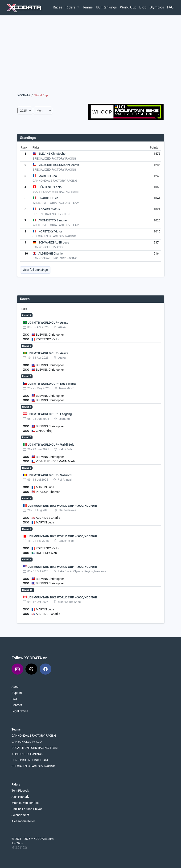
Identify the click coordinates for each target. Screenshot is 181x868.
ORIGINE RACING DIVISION (51, 214)
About (15, 687)
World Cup (128, 7)
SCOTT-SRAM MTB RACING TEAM (56, 192)
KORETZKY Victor (50, 231)
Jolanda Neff (20, 815)
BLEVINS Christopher (52, 154)
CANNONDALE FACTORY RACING (55, 181)
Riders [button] (71, 7)
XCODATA (24, 95)
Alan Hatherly (20, 797)
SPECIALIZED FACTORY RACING (54, 159)
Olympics (157, 7)
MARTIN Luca (48, 176)
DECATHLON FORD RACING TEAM (35, 748)
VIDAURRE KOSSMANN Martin (59, 165)
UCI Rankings (106, 7)
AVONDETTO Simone (53, 220)
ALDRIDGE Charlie (51, 253)
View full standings (35, 270)
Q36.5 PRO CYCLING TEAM (30, 760)
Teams (88, 7)
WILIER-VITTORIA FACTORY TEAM (56, 203)
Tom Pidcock (20, 791)
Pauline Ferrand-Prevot (27, 809)
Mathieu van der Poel (25, 803)
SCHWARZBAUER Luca (54, 242)
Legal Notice (20, 711)
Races (58, 7)
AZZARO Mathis (49, 209)
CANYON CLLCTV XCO (48, 247)
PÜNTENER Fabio (50, 187)
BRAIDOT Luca (48, 198)
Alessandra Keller (23, 821)
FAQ (170, 7)
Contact (17, 705)
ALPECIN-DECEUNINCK (27, 754)
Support (17, 693)
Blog (143, 7)
